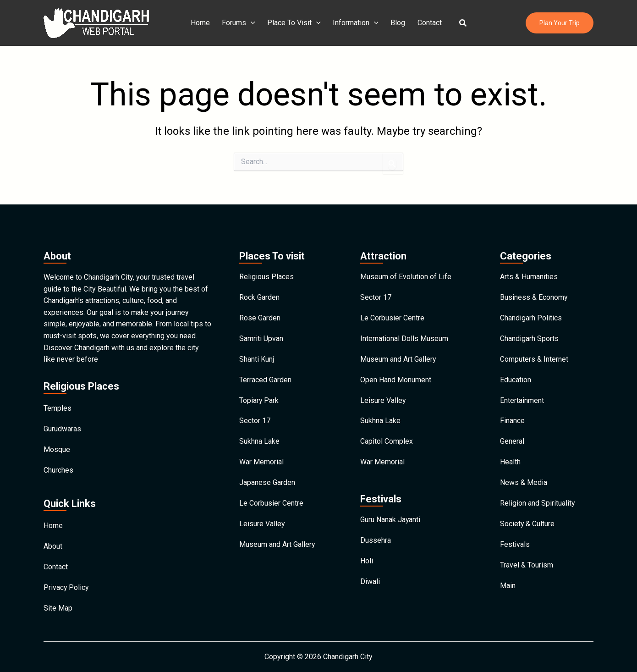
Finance (512, 420)
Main (508, 589)
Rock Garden (259, 294)
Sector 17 (255, 420)
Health (510, 462)
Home (203, 23)
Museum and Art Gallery (277, 547)
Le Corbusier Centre (271, 504)
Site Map (58, 608)
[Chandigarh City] (96, 22)
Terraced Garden (265, 378)
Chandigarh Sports (529, 336)
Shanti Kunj (257, 357)
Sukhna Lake (259, 441)
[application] (253, 23)
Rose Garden (260, 315)
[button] (460, 23)
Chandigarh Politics (531, 315)
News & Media (524, 483)
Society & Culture (527, 526)
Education (516, 378)
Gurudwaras (62, 425)
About (53, 545)
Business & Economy (534, 294)
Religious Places (266, 273)
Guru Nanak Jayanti (390, 521)
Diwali (370, 584)
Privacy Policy (66, 587)
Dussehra (376, 542)
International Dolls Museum (404, 336)
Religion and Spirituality (538, 504)
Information (356, 23)
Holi (367, 563)
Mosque (57, 446)
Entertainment (522, 399)
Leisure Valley (262, 526)
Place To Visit (295, 23)
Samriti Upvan (261, 336)
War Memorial (261, 462)
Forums (241, 23)
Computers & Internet (534, 357)
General (512, 441)
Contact (427, 23)
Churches (58, 467)
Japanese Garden (267, 483)
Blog (397, 23)
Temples (58, 404)
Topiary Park (259, 399)
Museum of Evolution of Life (406, 273)
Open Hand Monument (396, 378)
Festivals (515, 547)
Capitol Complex (387, 441)
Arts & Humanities (529, 273)
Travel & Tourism (527, 568)
